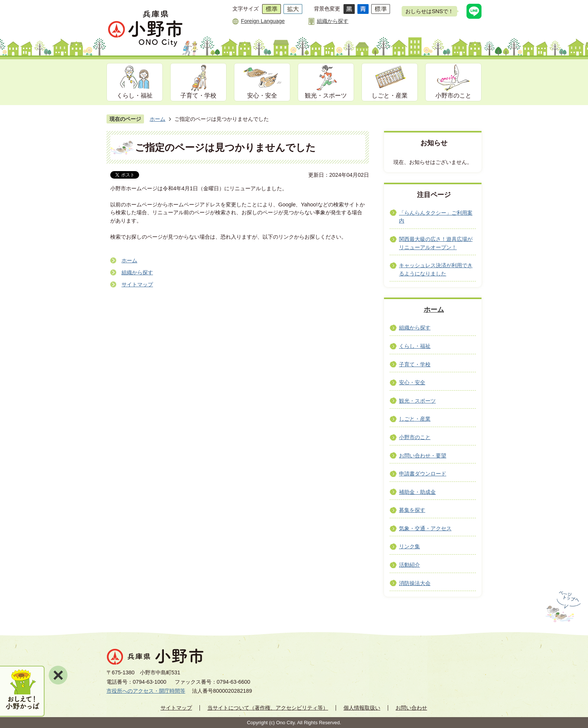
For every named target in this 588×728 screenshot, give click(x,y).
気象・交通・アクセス (425, 528)
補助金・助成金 (417, 492)
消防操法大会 (415, 583)
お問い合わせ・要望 (423, 456)
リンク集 (409, 546)
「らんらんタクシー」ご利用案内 (436, 217)
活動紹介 (409, 565)
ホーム (157, 119)
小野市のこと (453, 96)
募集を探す (412, 510)
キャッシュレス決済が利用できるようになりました (436, 269)
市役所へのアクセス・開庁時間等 (146, 691)
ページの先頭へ (562, 607)
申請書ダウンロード (423, 474)
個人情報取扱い (362, 708)
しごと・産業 (390, 96)
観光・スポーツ (326, 96)
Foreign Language (263, 21)
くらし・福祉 (135, 96)
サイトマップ (137, 284)
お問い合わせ (411, 708)
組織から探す (333, 21)
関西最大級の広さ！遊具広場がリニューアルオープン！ (436, 243)
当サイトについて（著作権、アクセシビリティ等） (268, 708)
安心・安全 (262, 96)
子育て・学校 (198, 96)
